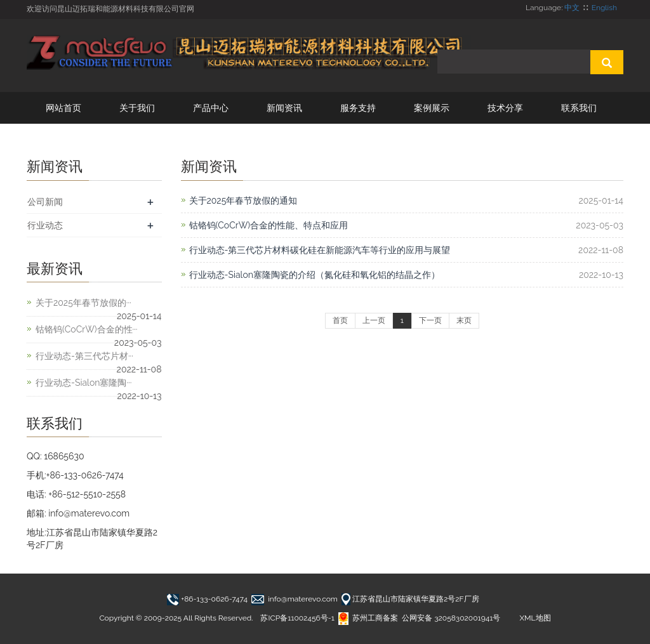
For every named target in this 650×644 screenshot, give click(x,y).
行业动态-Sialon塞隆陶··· (83, 383)
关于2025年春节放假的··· (83, 303)
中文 (572, 8)
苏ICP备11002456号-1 (297, 618)
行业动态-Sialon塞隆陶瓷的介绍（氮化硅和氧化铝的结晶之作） (315, 275)
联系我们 (579, 108)
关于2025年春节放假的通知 (243, 200)
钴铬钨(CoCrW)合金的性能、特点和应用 (269, 225)
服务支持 (358, 108)
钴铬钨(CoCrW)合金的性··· (86, 329)
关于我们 (137, 108)
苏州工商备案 (368, 618)
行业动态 (45, 225)
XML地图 (535, 618)
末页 (464, 320)
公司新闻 (45, 202)
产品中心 (211, 108)
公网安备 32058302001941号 (451, 618)
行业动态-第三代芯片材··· (84, 356)
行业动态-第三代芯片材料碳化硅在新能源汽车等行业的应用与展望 (320, 250)
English (604, 8)
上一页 (374, 320)
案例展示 (432, 108)
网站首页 (63, 108)
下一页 (430, 320)
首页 (340, 320)
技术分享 (505, 108)
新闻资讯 (284, 108)
